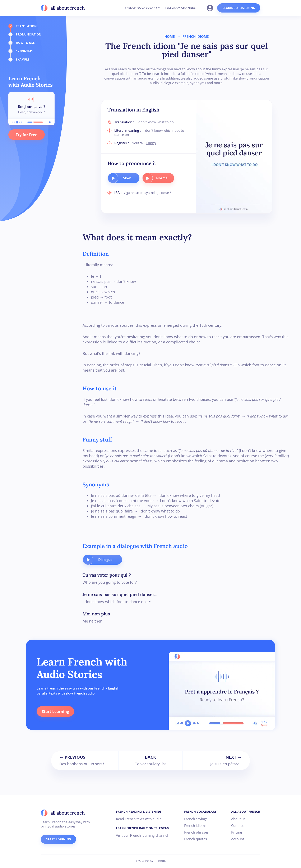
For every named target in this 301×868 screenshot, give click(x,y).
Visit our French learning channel (142, 835)
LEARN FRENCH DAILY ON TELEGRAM (143, 828)
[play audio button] (113, 178)
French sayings (196, 819)
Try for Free (27, 135)
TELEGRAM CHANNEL (180, 8)
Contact (237, 826)
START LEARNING (58, 839)
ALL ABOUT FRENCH (246, 812)
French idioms (195, 826)
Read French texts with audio (139, 819)
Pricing (237, 832)
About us (238, 819)
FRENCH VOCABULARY (141, 8)
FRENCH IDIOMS (196, 37)
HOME (170, 37)
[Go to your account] (211, 8)
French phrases (196, 832)
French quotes (196, 839)
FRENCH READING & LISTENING (139, 812)
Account (238, 839)
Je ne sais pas (103, 511)
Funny (151, 143)
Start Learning (55, 711)
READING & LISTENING (239, 8)
